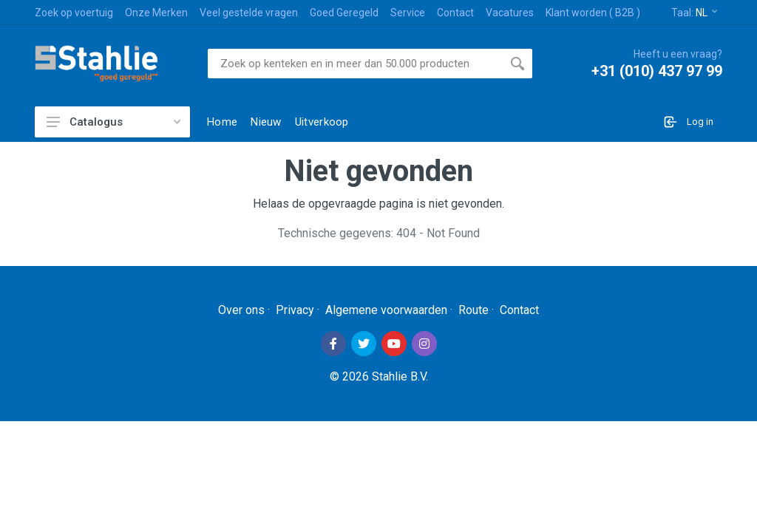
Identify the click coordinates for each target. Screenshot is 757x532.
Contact (455, 13)
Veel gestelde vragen (249, 13)
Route (473, 310)
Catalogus (113, 122)
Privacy (295, 310)
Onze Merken (156, 13)
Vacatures (510, 13)
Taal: (694, 13)
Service (408, 13)
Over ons (241, 310)
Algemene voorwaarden (386, 310)
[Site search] (355, 64)
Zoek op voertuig (74, 13)
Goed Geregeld (344, 13)
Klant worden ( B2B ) (593, 13)
